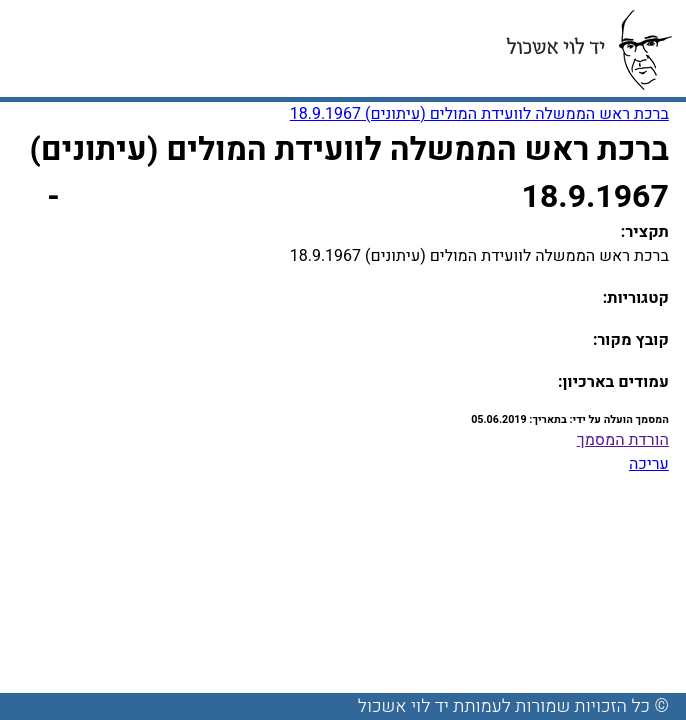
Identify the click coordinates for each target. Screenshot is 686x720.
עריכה (649, 464)
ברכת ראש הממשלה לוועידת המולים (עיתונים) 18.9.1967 (479, 114)
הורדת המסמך (623, 440)
